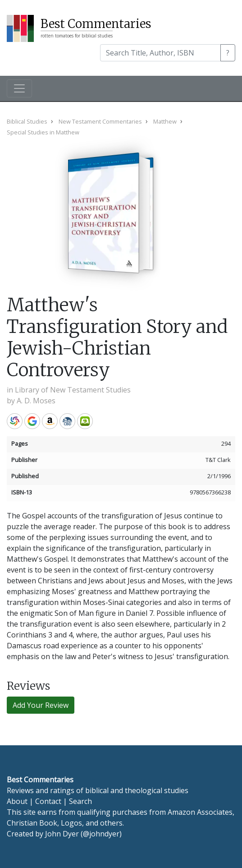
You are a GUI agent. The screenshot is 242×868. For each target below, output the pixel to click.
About (17, 801)
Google (32, 421)
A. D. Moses (36, 401)
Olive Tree (85, 421)
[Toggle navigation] (19, 88)
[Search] (160, 53)
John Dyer (62, 834)
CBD (67, 421)
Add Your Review (41, 705)
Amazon (50, 421)
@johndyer (101, 834)
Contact (48, 801)
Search (80, 801)
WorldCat (15, 421)
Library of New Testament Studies (73, 390)
